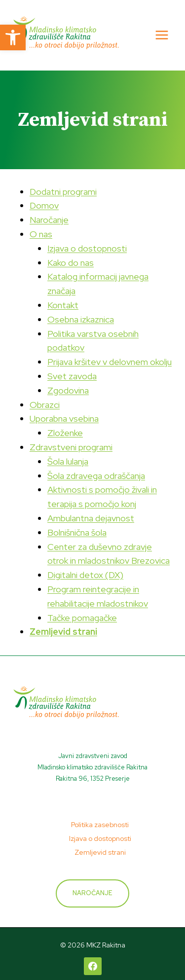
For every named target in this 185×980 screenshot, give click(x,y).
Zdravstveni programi (71, 447)
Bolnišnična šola (77, 532)
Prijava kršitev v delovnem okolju (110, 362)
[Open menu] (162, 35)
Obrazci (45, 405)
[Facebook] (93, 966)
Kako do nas (71, 263)
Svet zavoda (72, 376)
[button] (13, 37)
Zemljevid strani (63, 632)
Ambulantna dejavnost (91, 518)
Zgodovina (68, 390)
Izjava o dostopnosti (87, 248)
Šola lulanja (68, 461)
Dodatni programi (63, 192)
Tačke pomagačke (82, 618)
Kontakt (63, 305)
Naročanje (49, 220)
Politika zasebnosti (100, 825)
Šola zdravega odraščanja (96, 476)
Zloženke (65, 433)
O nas (41, 234)
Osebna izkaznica (81, 319)
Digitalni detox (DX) (85, 575)
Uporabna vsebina (64, 418)
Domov (44, 205)
